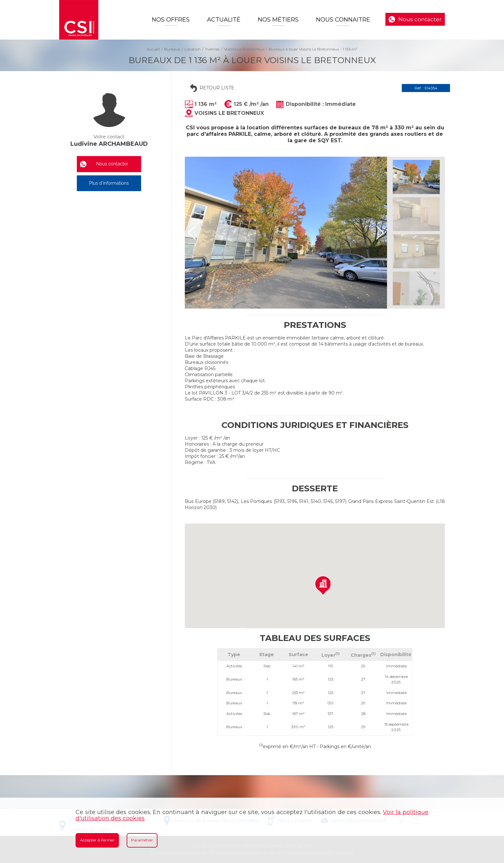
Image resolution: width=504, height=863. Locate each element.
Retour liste (217, 88)
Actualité (224, 20)
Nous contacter (420, 19)
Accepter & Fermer (97, 840)
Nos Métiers (278, 20)
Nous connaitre (343, 20)
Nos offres (171, 20)
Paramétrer (142, 840)
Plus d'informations (109, 183)
